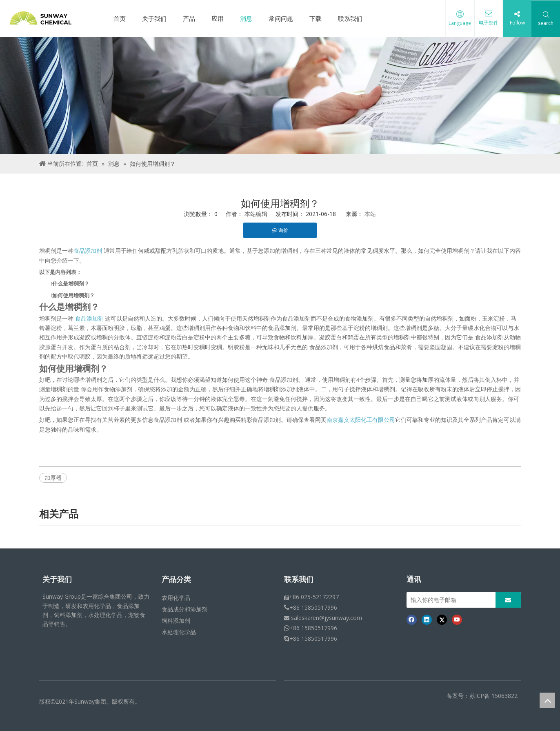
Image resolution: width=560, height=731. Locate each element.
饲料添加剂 (176, 621)
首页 (120, 18)
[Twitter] (442, 620)
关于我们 (154, 18)
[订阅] (508, 600)
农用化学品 (176, 598)
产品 (189, 18)
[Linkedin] (427, 620)
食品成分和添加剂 (184, 609)
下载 (316, 18)
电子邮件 (488, 23)
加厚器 (53, 478)
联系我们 (350, 18)
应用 (218, 18)
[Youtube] (457, 620)
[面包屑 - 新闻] (280, 96)
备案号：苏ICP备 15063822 (482, 696)
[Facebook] (412, 620)
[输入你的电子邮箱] (449, 600)
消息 (246, 18)
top (547, 700)
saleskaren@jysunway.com (327, 618)
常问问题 (281, 18)
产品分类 (176, 579)
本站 (370, 214)
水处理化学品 (179, 632)
